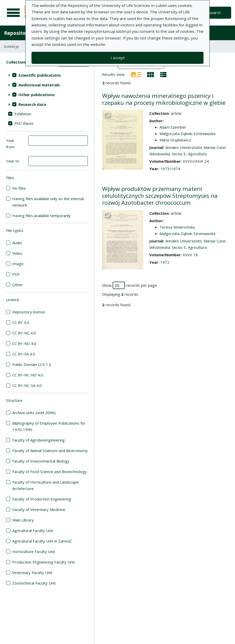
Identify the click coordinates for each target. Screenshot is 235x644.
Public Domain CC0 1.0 (32, 364)
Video (17, 253)
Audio (17, 243)
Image (18, 264)
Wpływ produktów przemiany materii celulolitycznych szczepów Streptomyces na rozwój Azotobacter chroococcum (160, 196)
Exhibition (23, 114)
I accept (118, 58)
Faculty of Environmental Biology (41, 461)
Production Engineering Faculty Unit (44, 562)
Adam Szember (173, 127)
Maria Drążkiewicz (175, 140)
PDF (16, 274)
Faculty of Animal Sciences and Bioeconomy (50, 451)
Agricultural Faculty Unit (33, 530)
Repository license (29, 312)
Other (18, 285)
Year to (13, 161)
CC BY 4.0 (21, 322)
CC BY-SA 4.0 (24, 354)
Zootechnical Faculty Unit (34, 583)
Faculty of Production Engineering (42, 499)
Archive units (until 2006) (34, 413)
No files (19, 188)
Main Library (23, 520)
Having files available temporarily (41, 216)
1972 (165, 262)
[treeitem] (47, 75)
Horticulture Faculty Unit (34, 551)
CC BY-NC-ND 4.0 (28, 375)
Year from (10, 144)
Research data (32, 104)
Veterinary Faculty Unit (32, 573)
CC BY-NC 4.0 (24, 333)
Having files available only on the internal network (48, 202)
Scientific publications (40, 75)
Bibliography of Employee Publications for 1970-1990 (49, 426)
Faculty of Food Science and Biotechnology (50, 472)
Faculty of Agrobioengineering (39, 440)
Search (215, 13)
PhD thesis (24, 123)
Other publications (37, 95)
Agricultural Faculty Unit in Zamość (42, 541)
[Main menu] (13, 13)
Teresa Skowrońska (177, 227)
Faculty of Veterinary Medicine (39, 509)
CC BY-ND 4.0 (24, 343)
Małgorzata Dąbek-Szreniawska (187, 134)
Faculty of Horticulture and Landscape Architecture (46, 485)
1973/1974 (170, 169)
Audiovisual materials (39, 85)
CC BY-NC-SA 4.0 (27, 385)
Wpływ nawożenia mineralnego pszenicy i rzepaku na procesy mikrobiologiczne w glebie (164, 99)
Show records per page (130, 285)
